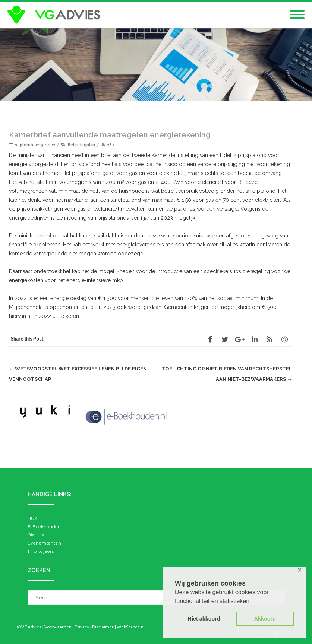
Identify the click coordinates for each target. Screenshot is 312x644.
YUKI (33, 518)
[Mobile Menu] (297, 15)
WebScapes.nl (131, 627)
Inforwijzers (41, 551)
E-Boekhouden (44, 527)
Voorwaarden (58, 627)
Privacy (82, 627)
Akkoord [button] (265, 619)
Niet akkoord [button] (204, 619)
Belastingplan (81, 145)
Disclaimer (103, 627)
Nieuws (36, 535)
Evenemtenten (44, 543)
